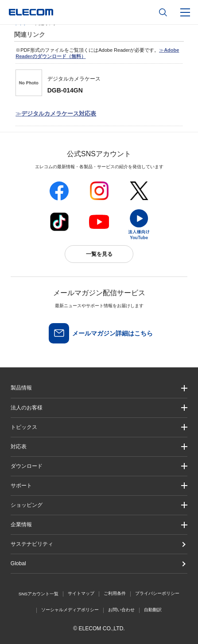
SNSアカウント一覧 (39, 594)
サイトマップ (81, 593)
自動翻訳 (153, 610)
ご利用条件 (115, 593)
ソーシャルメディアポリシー (70, 610)
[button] (99, 427)
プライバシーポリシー (157, 593)
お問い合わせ (121, 610)
